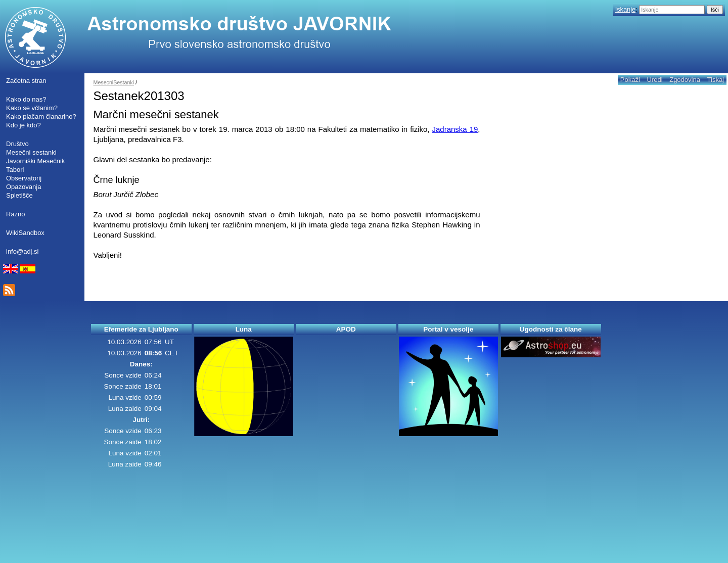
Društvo (17, 144)
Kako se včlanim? (32, 108)
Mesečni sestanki (31, 152)
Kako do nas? (26, 99)
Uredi (654, 80)
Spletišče (19, 195)
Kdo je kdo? (24, 125)
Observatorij (24, 178)
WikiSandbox (25, 233)
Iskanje (625, 9)
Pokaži (630, 80)
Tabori (15, 170)
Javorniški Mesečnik (35, 161)
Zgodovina (685, 80)
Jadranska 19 (455, 129)
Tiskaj (716, 80)
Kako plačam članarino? (41, 116)
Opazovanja (24, 187)
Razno (16, 214)
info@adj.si (22, 251)
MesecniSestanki (114, 82)
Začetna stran (26, 81)
